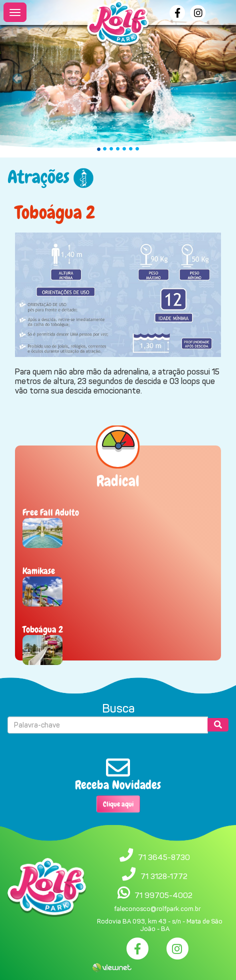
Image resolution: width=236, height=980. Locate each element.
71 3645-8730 (164, 857)
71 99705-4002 (163, 895)
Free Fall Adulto (51, 512)
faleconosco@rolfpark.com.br (157, 909)
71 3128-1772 (164, 876)
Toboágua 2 (43, 629)
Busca (118, 708)
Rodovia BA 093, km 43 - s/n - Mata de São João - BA (160, 925)
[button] (18, 79)
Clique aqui (118, 804)
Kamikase (39, 571)
